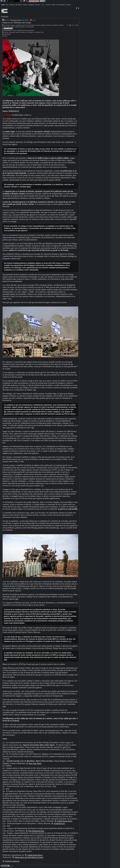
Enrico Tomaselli (8, 28)
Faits (7, 5)
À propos (68, 5)
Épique (25, 5)
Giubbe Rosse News (65, 821)
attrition (12, 27)
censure (4, 27)
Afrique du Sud (25, 32)
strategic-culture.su (17, 20)
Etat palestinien (8, 30)
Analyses (12, 5)
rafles (8, 27)
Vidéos (54, 5)
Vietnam (6, 32)
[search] (13, 1)
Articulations (19, 5)
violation (13, 25)
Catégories (31, 5)
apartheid (31, 30)
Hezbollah (20, 30)
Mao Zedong (7, 34)
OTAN (6, 36)
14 (4, 706)
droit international (31, 25)
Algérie (38, 32)
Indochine (18, 32)
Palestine (5, 17)
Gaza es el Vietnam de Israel (17, 23)
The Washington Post (36, 831)
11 (70, 641)
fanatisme (22, 27)
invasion (24, 25)
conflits (17, 27)
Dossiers (38, 5)
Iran (35, 32)
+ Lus (43, 5)
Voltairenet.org (59, 823)
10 (17, 599)
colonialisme (55, 25)
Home (3, 5)
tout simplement (29, 27)
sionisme (61, 25)
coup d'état (7, 25)
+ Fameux (48, 5)
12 (5, 660)
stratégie (43, 25)
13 (57, 672)
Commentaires (61, 5)
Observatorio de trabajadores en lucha (29, 857)
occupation (18, 25)
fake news (25, 30)
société (38, 25)
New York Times (35, 763)
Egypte (31, 32)
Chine (42, 32)
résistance (48, 25)
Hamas (15, 30)
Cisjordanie (12, 32)
